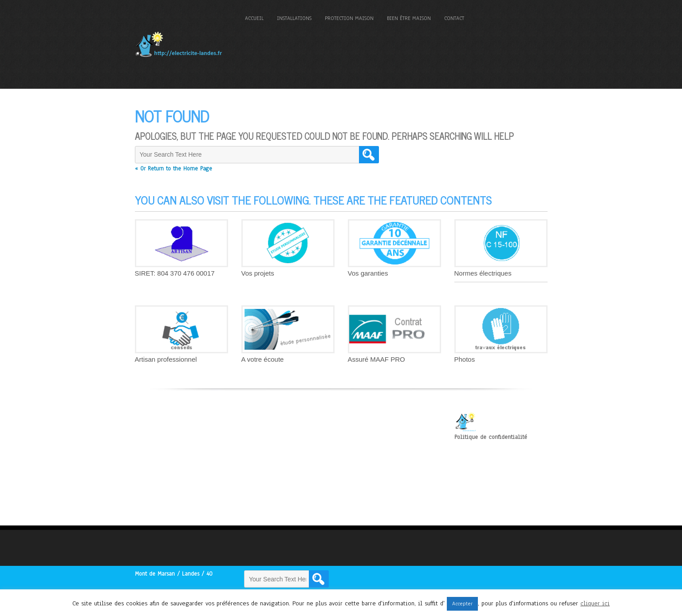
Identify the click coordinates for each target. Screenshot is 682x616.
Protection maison (349, 18)
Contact (454, 18)
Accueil (254, 18)
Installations (294, 18)
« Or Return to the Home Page (173, 169)
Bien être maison (409, 18)
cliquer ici (595, 603)
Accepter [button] (462, 604)
